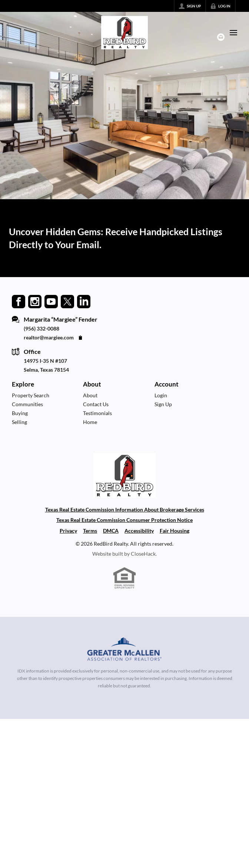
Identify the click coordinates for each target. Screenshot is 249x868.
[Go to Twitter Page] (67, 301)
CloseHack (143, 554)
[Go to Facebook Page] (19, 301)
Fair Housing (175, 531)
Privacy (68, 531)
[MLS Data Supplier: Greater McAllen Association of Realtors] (125, 650)
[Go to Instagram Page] (35, 301)
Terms (90, 531)
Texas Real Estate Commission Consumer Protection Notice (124, 520)
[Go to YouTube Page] (51, 301)
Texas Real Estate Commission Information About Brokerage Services (125, 509)
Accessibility (139, 531)
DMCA (111, 531)
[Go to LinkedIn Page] (84, 301)
